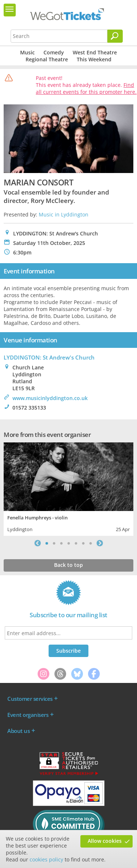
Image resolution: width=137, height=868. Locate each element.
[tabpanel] (68, 488)
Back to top (68, 565)
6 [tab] (83, 543)
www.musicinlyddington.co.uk (50, 398)
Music (27, 52)
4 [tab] (69, 543)
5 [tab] (76, 543)
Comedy (54, 52)
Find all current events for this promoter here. (86, 88)
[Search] (115, 36)
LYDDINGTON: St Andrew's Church (49, 357)
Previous (38, 543)
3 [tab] (61, 543)
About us (18, 731)
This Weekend (94, 59)
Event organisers (28, 715)
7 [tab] (91, 543)
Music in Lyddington (64, 214)
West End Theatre (95, 52)
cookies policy (46, 859)
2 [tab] (54, 543)
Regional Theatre (47, 59)
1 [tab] (47, 543)
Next (100, 543)
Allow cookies (105, 841)
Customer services (30, 699)
